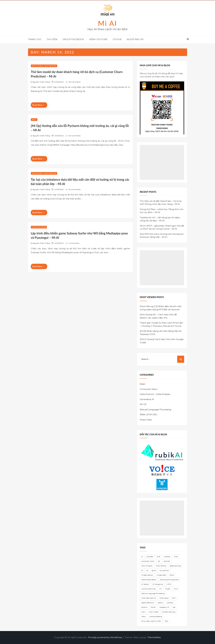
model (168, 589)
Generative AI (147, 399)
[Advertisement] (162, 162)
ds (147, 570)
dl (142, 570)
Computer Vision (39, 227)
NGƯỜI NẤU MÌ (135, 39)
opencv (161, 603)
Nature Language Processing (153, 593)
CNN (176, 557)
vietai (143, 616)
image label (161, 575)
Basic (34, 120)
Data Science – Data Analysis (155, 394)
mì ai (176, 589)
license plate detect (149, 580)
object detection (148, 603)
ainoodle (150, 557)
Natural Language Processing (155, 409)
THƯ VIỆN (52, 39)
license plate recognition (170, 580)
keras (172, 575)
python (144, 607)
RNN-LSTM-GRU (149, 415)
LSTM (169, 584)
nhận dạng (164, 598)
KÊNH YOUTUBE (98, 39)
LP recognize (158, 584)
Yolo (166, 621)
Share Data (146, 420)
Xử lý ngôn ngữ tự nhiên (151, 621)
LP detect (145, 584)
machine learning (148, 589)
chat (158, 557)
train (143, 612)
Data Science (161, 566)
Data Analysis (147, 566)
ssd (174, 607)
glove (154, 570)
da (159, 561)
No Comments (75, 82)
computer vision (148, 561)
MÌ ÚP (143, 404)
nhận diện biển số (149, 598)
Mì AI (108, 23)
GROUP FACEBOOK (73, 39)
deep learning (175, 566)
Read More (38, 105)
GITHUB (117, 39)
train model (154, 612)
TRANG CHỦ (35, 39)
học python (164, 570)
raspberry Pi (164, 607)
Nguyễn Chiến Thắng (41, 82)
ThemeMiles (154, 637)
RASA (153, 607)
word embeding (156, 616)
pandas (170, 603)
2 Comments (74, 243)
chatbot (167, 557)
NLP (174, 598)
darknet (167, 561)
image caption (147, 575)
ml (160, 589)
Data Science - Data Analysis (44, 66)
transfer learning (169, 612)
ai (142, 557)
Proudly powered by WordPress (105, 637)
